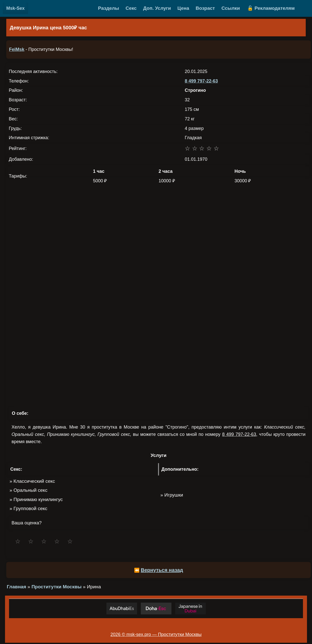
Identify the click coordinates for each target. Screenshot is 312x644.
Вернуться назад (162, 570)
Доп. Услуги (157, 8)
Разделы (109, 8)
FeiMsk (17, 49)
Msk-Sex (15, 8)
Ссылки (231, 8)
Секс (131, 8)
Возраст (205, 8)
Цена (183, 8)
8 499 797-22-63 (201, 81)
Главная (16, 587)
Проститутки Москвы (56, 587)
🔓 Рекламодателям (271, 8)
